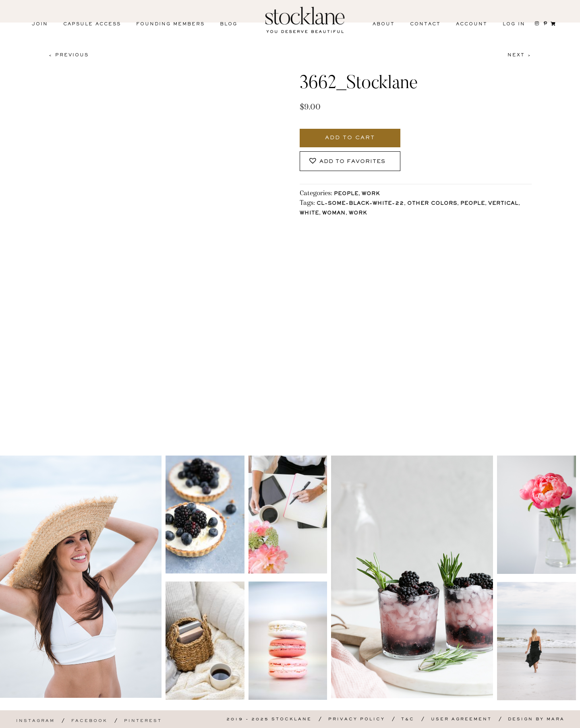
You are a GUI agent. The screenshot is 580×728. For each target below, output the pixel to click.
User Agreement (461, 719)
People (346, 194)
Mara (556, 719)
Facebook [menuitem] (89, 721)
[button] (350, 161)
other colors (432, 204)
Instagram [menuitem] (35, 721)
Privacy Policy (357, 719)
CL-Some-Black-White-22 (360, 204)
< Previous (68, 55)
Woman (334, 213)
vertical (503, 204)
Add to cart (350, 138)
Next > (520, 55)
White (309, 213)
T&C (408, 719)
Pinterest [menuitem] (143, 721)
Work (371, 194)
